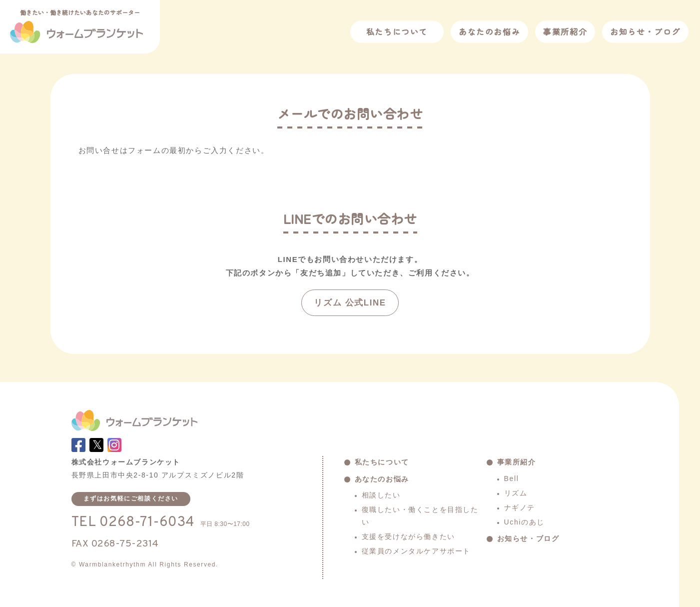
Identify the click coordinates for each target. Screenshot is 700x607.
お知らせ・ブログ (645, 31)
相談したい (381, 495)
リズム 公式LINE (350, 303)
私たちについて (397, 31)
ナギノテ (520, 507)
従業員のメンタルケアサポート (416, 551)
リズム (516, 493)
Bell (512, 478)
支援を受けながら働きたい (408, 536)
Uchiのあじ (524, 522)
